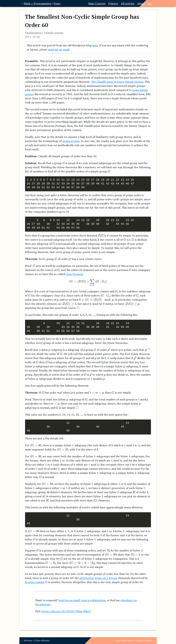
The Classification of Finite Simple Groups (117, 82)
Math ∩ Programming (37, 3)
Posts (57, 3)
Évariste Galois (34, 582)
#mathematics (34, 33)
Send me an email (69, 600)
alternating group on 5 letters (98, 578)
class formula (74, 274)
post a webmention (93, 600)
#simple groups (54, 33)
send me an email (59, 49)
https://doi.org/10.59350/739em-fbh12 (66, 611)
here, (95, 45)
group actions (71, 141)
